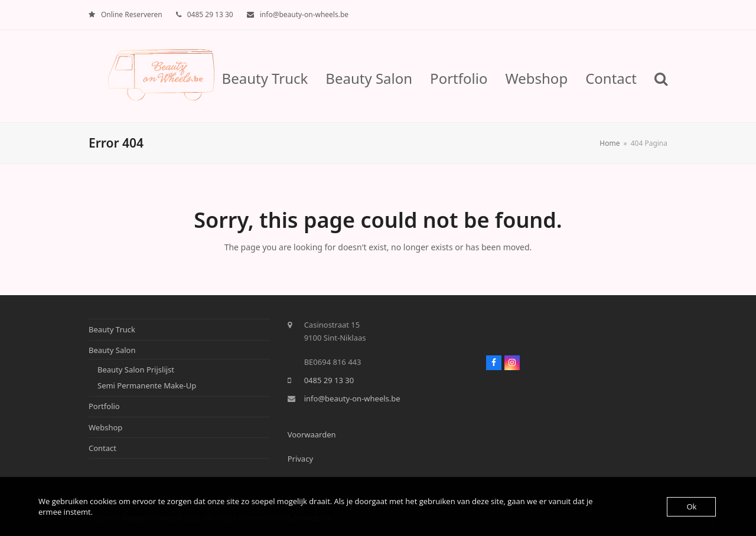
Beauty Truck (112, 329)
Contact (102, 448)
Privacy (300, 459)
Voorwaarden (312, 434)
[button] (661, 76)
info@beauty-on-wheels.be (304, 14)
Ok (691, 506)
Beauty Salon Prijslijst (136, 370)
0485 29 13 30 (210, 14)
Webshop (105, 427)
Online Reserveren (132, 14)
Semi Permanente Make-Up (147, 385)
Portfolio (104, 406)
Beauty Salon (112, 350)
